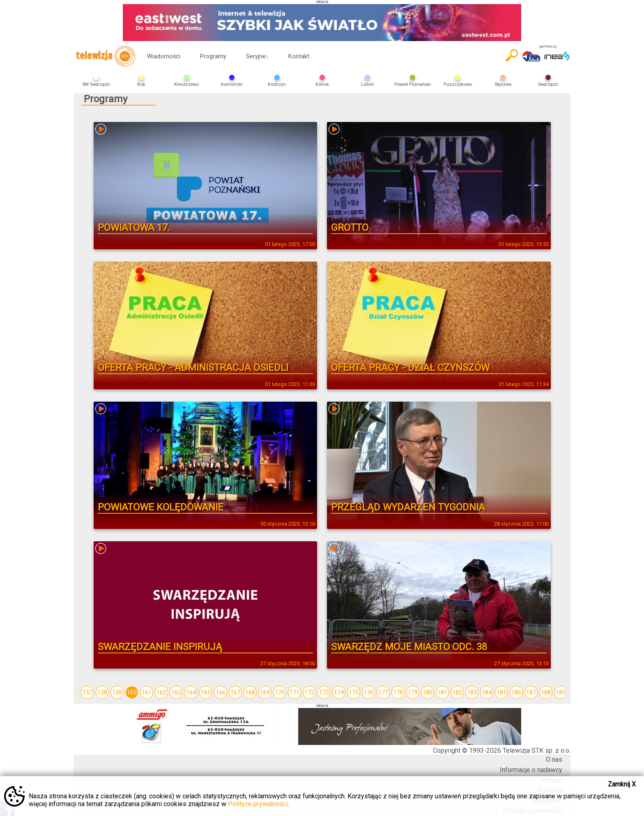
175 (354, 692)
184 (487, 692)
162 (161, 692)
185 (501, 692)
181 (442, 692)
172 (309, 692)
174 (339, 692)
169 (265, 692)
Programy (213, 56)
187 (531, 692)
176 (368, 692)
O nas (554, 760)
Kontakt (299, 56)
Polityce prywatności (258, 804)
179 (413, 692)
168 (250, 692)
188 (546, 692)
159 (117, 692)
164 (191, 692)
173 (324, 692)
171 (294, 692)
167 (235, 692)
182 (457, 692)
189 (561, 692)
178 (398, 692)
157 (87, 692)
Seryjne (257, 56)
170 (280, 692)
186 (516, 692)
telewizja (105, 56)
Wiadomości (164, 56)
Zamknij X (622, 784)
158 (102, 692)
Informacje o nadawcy (531, 770)
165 (206, 692)
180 (428, 692)
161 (147, 692)
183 (472, 692)
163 (176, 692)
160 (132, 692)
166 (221, 692)
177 (383, 692)
